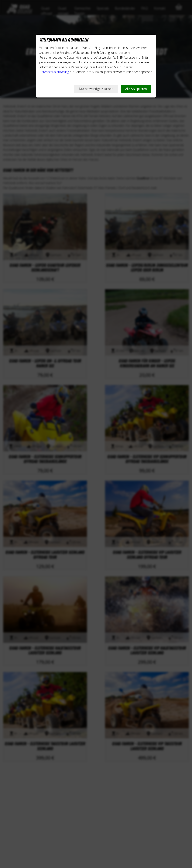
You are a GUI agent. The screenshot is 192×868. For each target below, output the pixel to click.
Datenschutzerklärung (54, 72)
